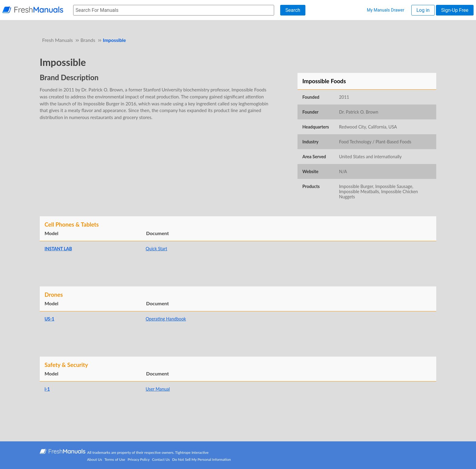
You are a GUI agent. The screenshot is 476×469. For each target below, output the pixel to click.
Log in (423, 10)
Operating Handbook (166, 319)
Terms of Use (115, 459)
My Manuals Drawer (385, 10)
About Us (95, 459)
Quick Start (156, 249)
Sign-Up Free (455, 10)
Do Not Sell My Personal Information (201, 459)
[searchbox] (174, 10)
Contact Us (161, 459)
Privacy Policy (139, 459)
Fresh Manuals (58, 40)
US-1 (49, 319)
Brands (88, 40)
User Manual (158, 389)
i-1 (47, 389)
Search (293, 10)
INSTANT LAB (58, 249)
